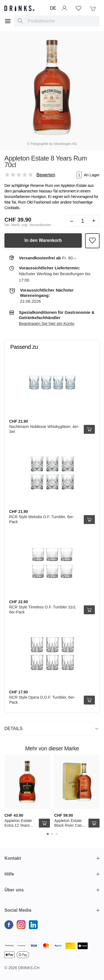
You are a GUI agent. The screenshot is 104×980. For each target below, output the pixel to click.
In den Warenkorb (43, 240)
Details (51, 729)
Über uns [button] (14, 890)
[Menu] (8, 21)
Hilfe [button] (9, 874)
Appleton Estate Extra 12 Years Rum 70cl (18, 825)
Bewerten (46, 175)
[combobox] (57, 21)
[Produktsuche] (20, 21)
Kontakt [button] (13, 858)
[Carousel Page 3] (57, 834)
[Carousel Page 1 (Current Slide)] (48, 834)
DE (53, 8)
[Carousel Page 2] (52, 834)
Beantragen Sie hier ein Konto (47, 323)
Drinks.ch (29, 968)
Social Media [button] (18, 910)
